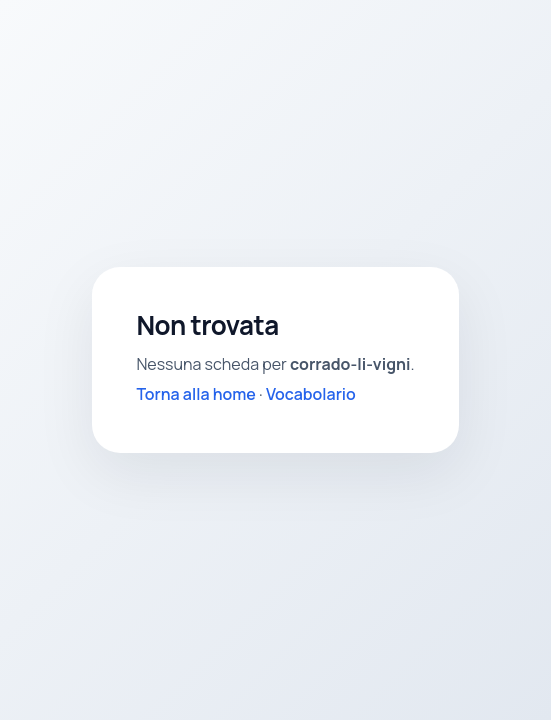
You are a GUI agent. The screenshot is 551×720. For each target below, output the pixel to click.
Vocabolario (311, 394)
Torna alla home (196, 394)
